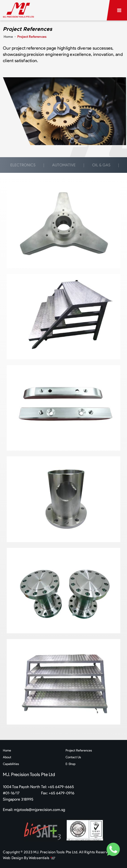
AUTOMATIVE (64, 165)
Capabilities (11, 764)
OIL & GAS (101, 165)
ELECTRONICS (23, 165)
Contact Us (73, 757)
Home (8, 37)
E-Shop (70, 764)
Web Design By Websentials (29, 858)
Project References (79, 750)
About (7, 757)
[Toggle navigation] (119, 10)
